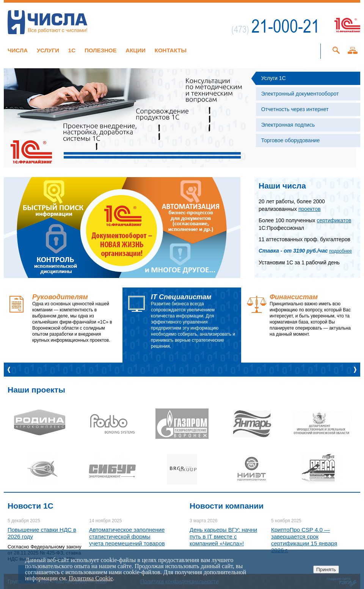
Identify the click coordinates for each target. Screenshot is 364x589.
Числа (18, 50)
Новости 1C (31, 506)
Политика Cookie (91, 578)
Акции (136, 50)
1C (72, 50)
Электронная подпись (288, 125)
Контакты (171, 50)
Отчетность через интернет (295, 109)
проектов (310, 209)
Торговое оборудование (290, 140)
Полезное (101, 50)
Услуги (48, 50)
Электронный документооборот (300, 94)
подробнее (340, 251)
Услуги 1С (274, 78)
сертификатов (334, 220)
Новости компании (227, 506)
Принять (326, 569)
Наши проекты (36, 390)
